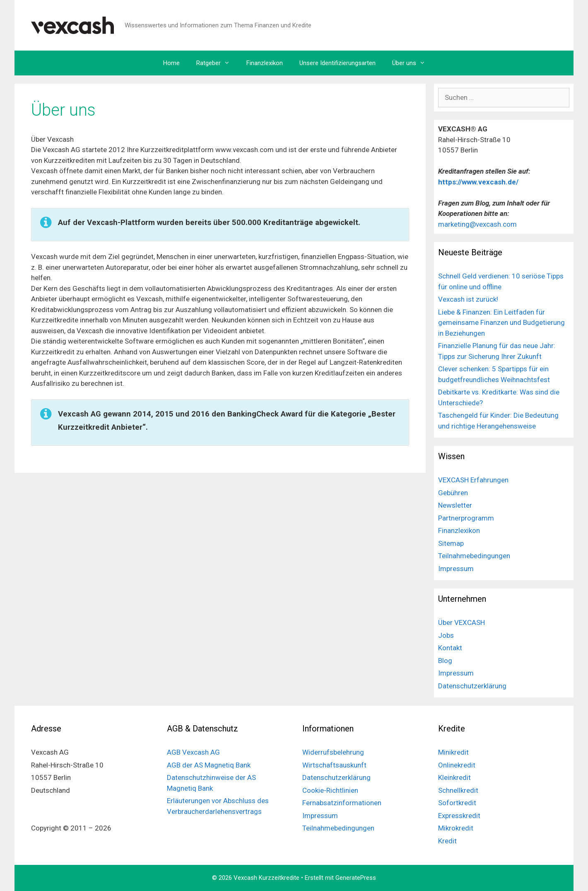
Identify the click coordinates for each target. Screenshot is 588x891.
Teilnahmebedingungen (474, 556)
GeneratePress (356, 878)
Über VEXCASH (461, 622)
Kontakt (450, 648)
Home (171, 63)
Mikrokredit (456, 828)
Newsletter (455, 505)
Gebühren (453, 493)
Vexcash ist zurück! (468, 299)
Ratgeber (217, 63)
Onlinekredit (457, 765)
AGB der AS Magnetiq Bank (209, 765)
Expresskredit (459, 816)
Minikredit (453, 752)
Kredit (447, 841)
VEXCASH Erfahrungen (473, 480)
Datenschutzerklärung (472, 686)
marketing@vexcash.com (477, 224)
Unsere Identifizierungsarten (337, 63)
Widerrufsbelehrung (333, 752)
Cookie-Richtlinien (330, 790)
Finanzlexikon (265, 63)
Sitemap (451, 543)
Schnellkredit (458, 790)
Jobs (446, 635)
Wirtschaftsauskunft (334, 765)
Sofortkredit (457, 803)
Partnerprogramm (466, 518)
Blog (445, 661)
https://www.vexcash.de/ (479, 182)
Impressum (456, 569)
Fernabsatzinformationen (342, 803)
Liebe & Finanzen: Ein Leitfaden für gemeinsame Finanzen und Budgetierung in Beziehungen (501, 323)
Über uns (413, 63)
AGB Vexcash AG (193, 752)
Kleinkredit (454, 777)
